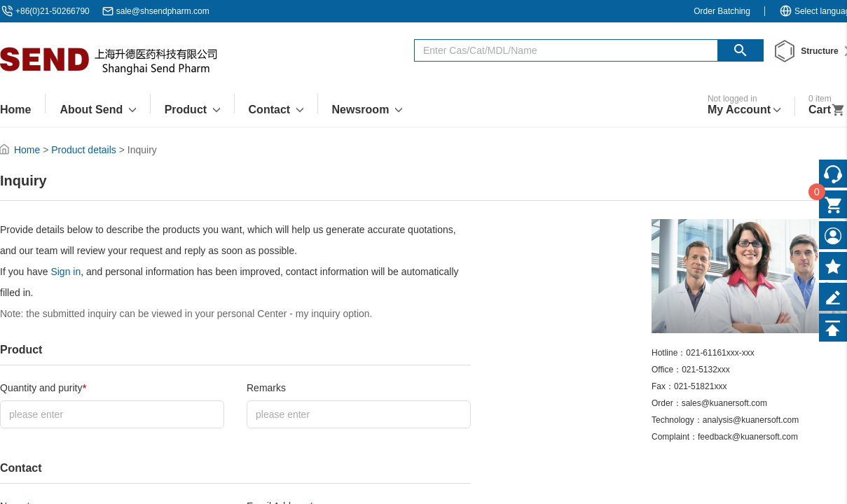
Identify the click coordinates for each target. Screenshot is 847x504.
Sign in (66, 272)
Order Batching (722, 11)
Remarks (266, 388)
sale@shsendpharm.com (163, 11)
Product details (84, 150)
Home (27, 150)
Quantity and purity (43, 389)
